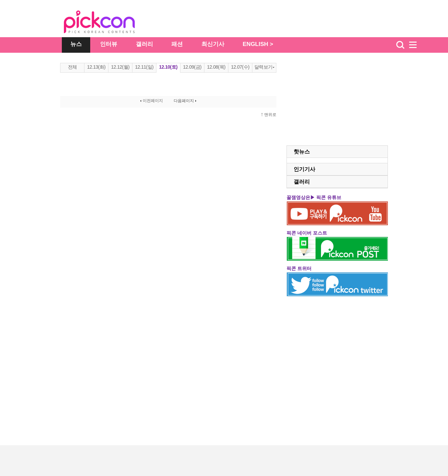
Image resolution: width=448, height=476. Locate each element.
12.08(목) (216, 67)
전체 (72, 67)
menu (416, 45)
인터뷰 (109, 44)
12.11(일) (144, 67)
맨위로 (270, 115)
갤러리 (144, 44)
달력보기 (264, 67)
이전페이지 (151, 101)
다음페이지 (186, 101)
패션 (177, 44)
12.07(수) (240, 67)
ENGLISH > (258, 44)
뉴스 (76, 44)
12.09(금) (192, 67)
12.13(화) (96, 67)
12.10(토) (168, 67)
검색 (400, 45)
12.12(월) (120, 67)
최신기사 (213, 44)
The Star (109, 23)
